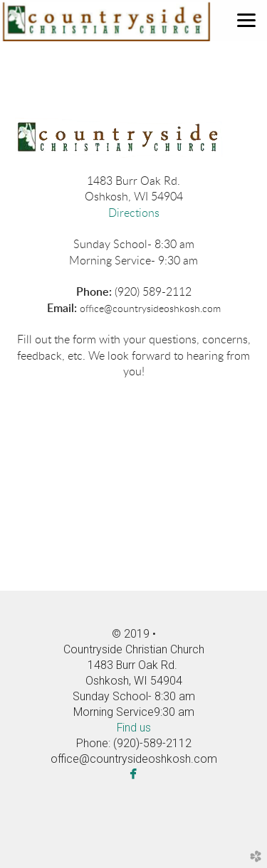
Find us (134, 728)
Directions (134, 213)
